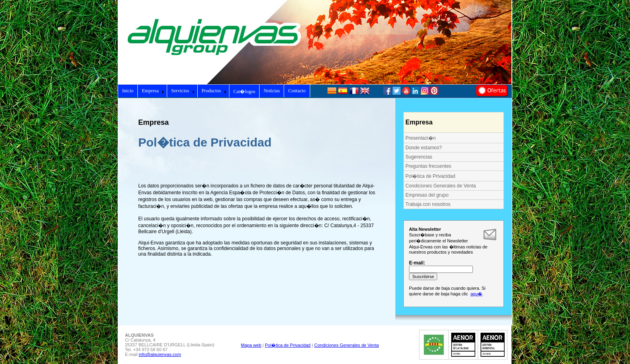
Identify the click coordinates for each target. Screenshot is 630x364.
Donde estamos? (424, 148)
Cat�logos (244, 92)
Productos (214, 91)
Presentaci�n (420, 138)
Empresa (153, 91)
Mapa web (251, 345)
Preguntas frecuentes (428, 166)
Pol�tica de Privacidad (430, 176)
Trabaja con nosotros (428, 204)
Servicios (183, 91)
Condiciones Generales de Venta (441, 186)
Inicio (128, 91)
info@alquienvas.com (160, 354)
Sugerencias (419, 157)
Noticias (272, 91)
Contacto (297, 91)
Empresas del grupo (427, 195)
